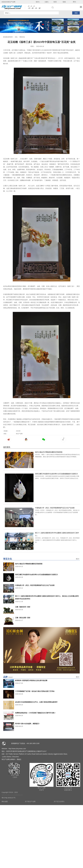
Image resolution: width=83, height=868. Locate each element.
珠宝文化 (22, 37)
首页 (11, 37)
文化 (16, 37)
